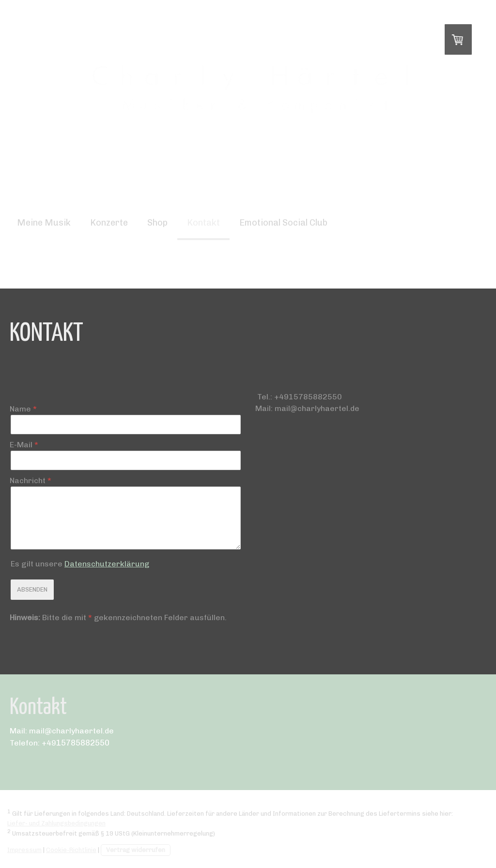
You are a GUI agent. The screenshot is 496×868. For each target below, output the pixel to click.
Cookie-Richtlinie (71, 850)
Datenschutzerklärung (107, 564)
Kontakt (203, 223)
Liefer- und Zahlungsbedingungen (56, 823)
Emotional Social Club (283, 223)
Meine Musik (44, 223)
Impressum (24, 850)
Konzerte (109, 223)
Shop (157, 223)
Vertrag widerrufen (136, 850)
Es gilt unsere (80, 564)
